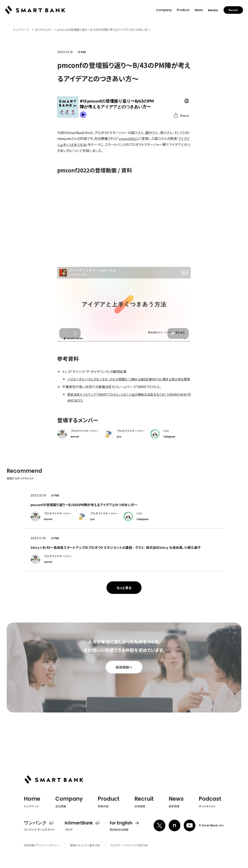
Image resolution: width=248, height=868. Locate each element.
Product (183, 10)
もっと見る (124, 592)
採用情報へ (124, 679)
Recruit (233, 10)
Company (164, 10)
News (199, 10)
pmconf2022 (128, 138)
